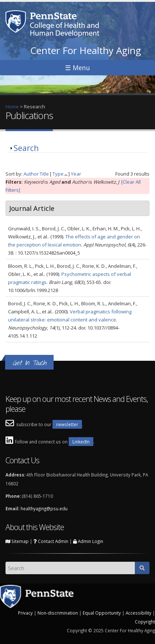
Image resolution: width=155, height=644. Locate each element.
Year (76, 174)
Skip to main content (23, 4)
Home (12, 107)
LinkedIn (81, 442)
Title (44, 174)
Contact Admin (51, 541)
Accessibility (138, 613)
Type (58, 174)
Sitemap (17, 541)
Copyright (145, 622)
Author (31, 174)
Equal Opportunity (102, 613)
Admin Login (88, 541)
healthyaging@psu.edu (44, 508)
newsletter (67, 424)
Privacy (25, 613)
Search (26, 148)
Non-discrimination (58, 613)
